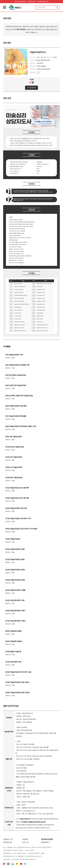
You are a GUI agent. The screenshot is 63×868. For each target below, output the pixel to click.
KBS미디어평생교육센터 (20, 2)
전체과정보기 (45, 842)
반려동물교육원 (31, 2)
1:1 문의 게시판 (20, 29)
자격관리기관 (8, 842)
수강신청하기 (31, 88)
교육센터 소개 (8, 839)
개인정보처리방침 (47, 839)
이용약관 (25, 839)
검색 (57, 7)
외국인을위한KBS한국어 (43, 2)
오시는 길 (25, 842)
